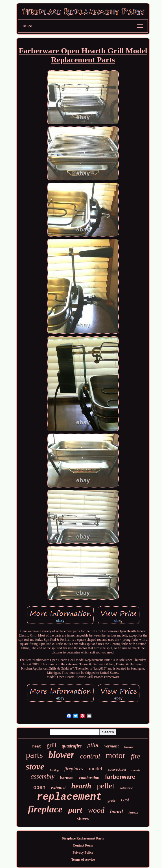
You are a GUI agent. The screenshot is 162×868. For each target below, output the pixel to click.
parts (34, 755)
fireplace (45, 809)
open (39, 788)
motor (116, 755)
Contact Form (83, 845)
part (75, 810)
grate (111, 800)
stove (35, 766)
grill (52, 745)
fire (135, 756)
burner (129, 747)
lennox (133, 812)
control (90, 756)
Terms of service (83, 860)
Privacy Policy (83, 852)
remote (136, 770)
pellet (106, 786)
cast (125, 800)
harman (67, 778)
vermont (112, 746)
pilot (93, 745)
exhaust (58, 788)
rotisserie (126, 788)
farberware (120, 777)
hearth (81, 786)
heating (54, 770)
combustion (89, 778)
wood (96, 810)
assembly (43, 776)
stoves (83, 818)
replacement (69, 797)
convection (117, 769)
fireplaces (74, 769)
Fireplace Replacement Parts (83, 838)
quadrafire (72, 746)
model (95, 768)
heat (37, 746)
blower (62, 755)
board (116, 811)
